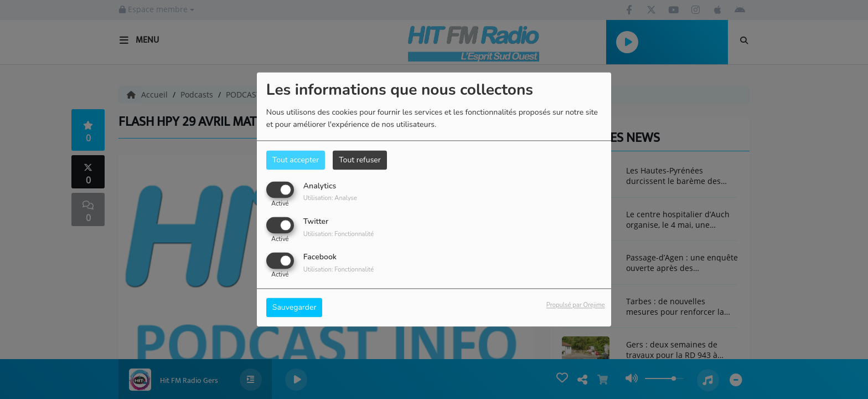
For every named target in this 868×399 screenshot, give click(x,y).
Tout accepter (296, 160)
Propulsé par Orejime (576, 306)
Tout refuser (360, 160)
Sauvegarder (294, 308)
